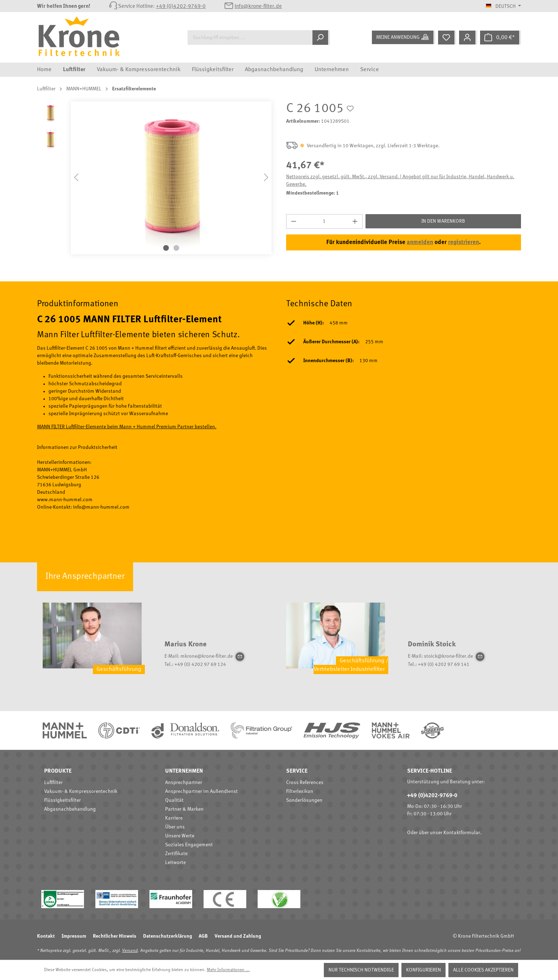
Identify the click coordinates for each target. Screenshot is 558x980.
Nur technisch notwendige (361, 970)
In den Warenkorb (443, 221)
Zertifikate (176, 854)
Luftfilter (53, 783)
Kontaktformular (462, 833)
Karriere (174, 818)
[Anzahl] (325, 221)
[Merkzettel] (447, 38)
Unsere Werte (180, 836)
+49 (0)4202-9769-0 (181, 7)
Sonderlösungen (304, 800)
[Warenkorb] (501, 38)
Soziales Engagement (189, 845)
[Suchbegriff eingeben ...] (250, 38)
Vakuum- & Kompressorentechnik (81, 791)
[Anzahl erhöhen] (355, 221)
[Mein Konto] (468, 38)
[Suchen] (321, 38)
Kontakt (46, 936)
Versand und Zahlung (238, 936)
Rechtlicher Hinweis (115, 936)
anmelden (420, 242)
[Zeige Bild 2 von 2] (177, 248)
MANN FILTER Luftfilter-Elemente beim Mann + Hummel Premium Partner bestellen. (127, 427)
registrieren (464, 242)
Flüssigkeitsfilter (62, 800)
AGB (203, 936)
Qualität (174, 800)
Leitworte (175, 863)
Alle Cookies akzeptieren (483, 970)
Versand (130, 951)
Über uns (175, 827)
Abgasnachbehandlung (70, 809)
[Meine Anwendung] (404, 37)
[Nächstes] (266, 178)
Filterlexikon (300, 791)
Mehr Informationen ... (228, 970)
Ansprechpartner (184, 783)
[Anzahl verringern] (294, 221)
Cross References (305, 783)
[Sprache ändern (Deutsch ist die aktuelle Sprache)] (503, 6)
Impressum (74, 936)
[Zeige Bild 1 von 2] (166, 248)
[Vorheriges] (76, 178)
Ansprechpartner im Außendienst (201, 791)
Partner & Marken (184, 809)
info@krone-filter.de (258, 7)
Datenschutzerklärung (167, 936)
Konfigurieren (423, 970)
